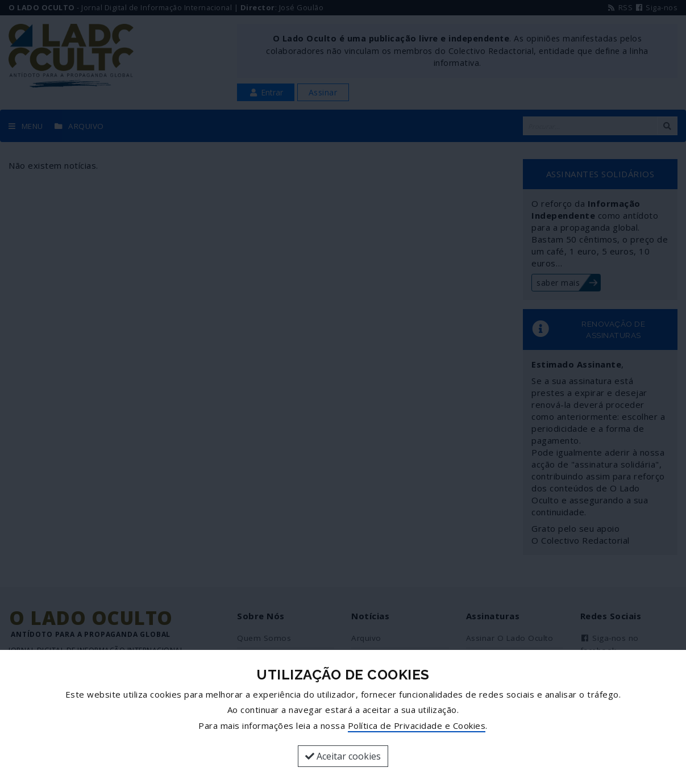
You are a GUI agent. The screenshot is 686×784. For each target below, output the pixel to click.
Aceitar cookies (343, 756)
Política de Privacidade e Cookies (417, 725)
